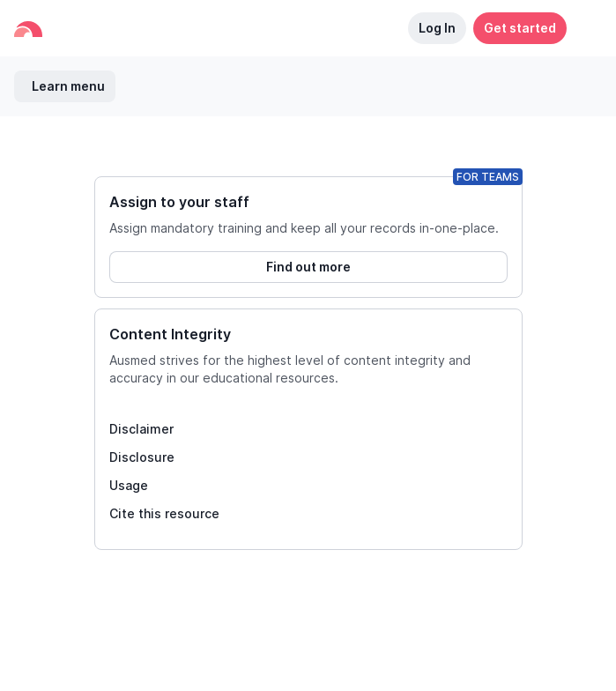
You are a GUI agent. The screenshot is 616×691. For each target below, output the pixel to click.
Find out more (308, 267)
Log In (437, 28)
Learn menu (68, 86)
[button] (584, 28)
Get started (520, 28)
